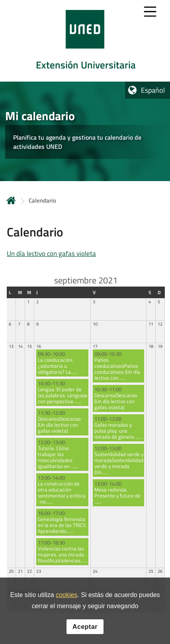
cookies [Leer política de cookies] (66, 595)
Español (153, 90)
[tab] (85, 41)
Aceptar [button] (85, 627)
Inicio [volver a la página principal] (11, 200)
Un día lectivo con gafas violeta (51, 254)
